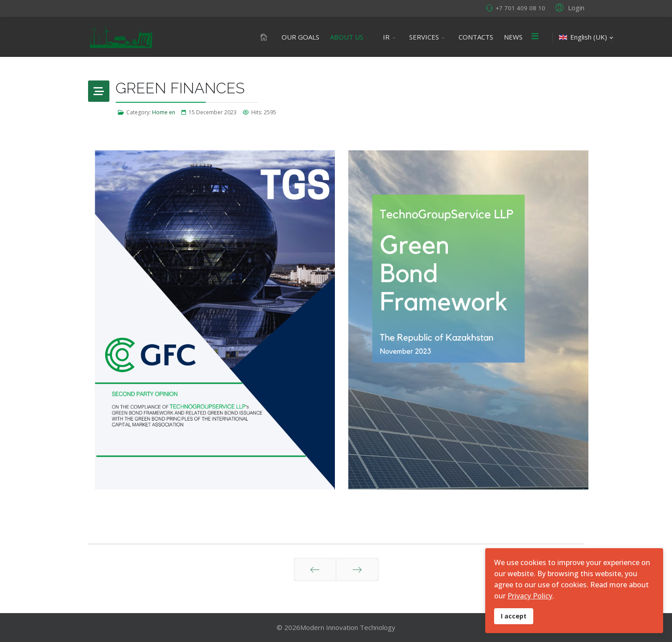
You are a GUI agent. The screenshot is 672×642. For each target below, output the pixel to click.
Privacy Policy (530, 596)
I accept (514, 616)
